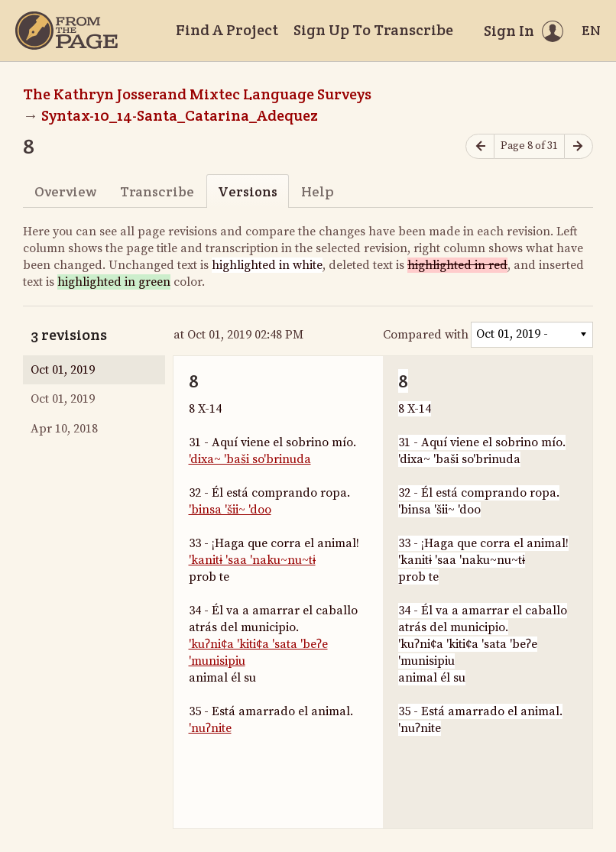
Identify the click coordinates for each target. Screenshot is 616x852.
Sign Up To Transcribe (373, 30)
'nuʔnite (210, 728)
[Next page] (579, 146)
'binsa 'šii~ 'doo (230, 510)
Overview (65, 191)
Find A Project (227, 30)
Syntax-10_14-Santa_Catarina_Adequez (180, 115)
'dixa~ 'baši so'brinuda (250, 459)
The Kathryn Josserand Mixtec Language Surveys (197, 94)
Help (318, 191)
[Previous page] (480, 146)
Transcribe (157, 191)
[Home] (66, 31)
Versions (248, 191)
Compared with (426, 335)
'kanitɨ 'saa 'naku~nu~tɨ (252, 560)
